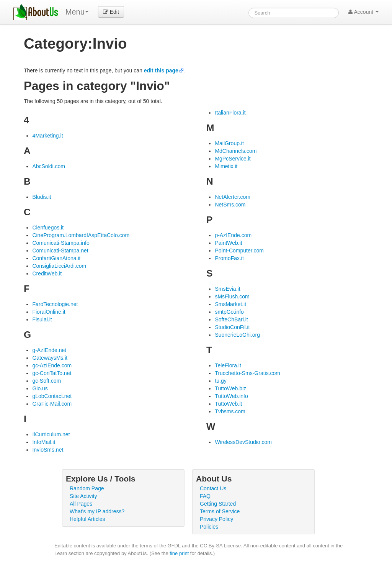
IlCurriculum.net (51, 434)
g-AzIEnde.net (49, 350)
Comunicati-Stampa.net (60, 251)
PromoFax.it (229, 258)
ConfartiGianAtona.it (56, 258)
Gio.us (40, 388)
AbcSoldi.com (49, 166)
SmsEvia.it (227, 289)
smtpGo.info (229, 312)
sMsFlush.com (232, 296)
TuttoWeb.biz (230, 388)
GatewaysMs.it (50, 358)
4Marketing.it (47, 136)
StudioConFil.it (232, 327)
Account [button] (363, 12)
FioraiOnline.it (49, 312)
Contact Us (213, 488)
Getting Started (218, 504)
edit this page (161, 70)
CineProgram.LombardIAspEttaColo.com (81, 235)
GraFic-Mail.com (52, 404)
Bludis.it (42, 197)
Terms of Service (220, 511)
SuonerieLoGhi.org (237, 335)
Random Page (87, 488)
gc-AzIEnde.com (52, 365)
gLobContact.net (52, 396)
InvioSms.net (48, 450)
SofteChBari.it (231, 319)
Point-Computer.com (239, 251)
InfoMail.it (44, 442)
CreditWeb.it (47, 273)
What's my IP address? (97, 511)
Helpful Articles (87, 519)
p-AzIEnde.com (233, 235)
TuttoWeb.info (231, 396)
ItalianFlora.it (230, 113)
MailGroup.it (229, 143)
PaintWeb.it (228, 243)
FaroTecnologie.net (55, 304)
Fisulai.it (42, 319)
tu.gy (220, 381)
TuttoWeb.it (228, 404)
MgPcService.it (233, 159)
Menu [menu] (77, 12)
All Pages (81, 504)
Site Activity (83, 496)
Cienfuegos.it (48, 228)
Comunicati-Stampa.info (61, 243)
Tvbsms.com (230, 411)
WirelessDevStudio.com (243, 442)
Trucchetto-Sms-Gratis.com (247, 373)
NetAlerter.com (233, 197)
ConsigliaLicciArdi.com (59, 266)
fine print (179, 553)
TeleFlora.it (228, 365)
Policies (209, 527)
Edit (111, 12)
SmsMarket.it (230, 304)
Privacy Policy (216, 519)
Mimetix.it (226, 166)
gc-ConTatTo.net (52, 373)
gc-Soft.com (47, 381)
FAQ (205, 496)
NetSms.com (230, 205)
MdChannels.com (236, 151)
